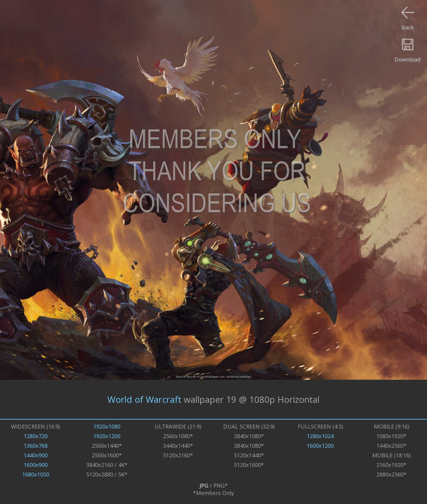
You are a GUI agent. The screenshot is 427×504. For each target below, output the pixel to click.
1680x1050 (36, 474)
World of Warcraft (144, 399)
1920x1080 (107, 426)
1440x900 (36, 455)
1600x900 (36, 465)
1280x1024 (320, 436)
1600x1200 (320, 445)
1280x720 (36, 436)
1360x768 (36, 445)
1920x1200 (107, 436)
